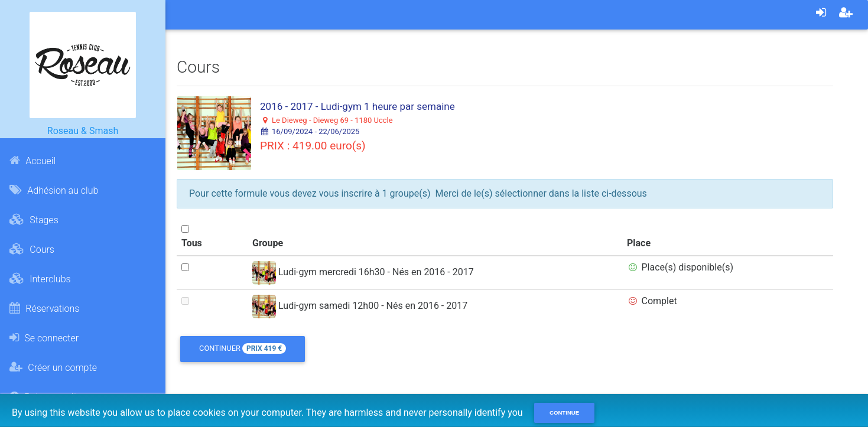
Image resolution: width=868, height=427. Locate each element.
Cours (32, 249)
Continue (564, 413)
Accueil (32, 161)
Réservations (44, 308)
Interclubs (40, 279)
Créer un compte (53, 367)
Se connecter (44, 338)
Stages (34, 220)
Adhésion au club (54, 190)
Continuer (243, 348)
